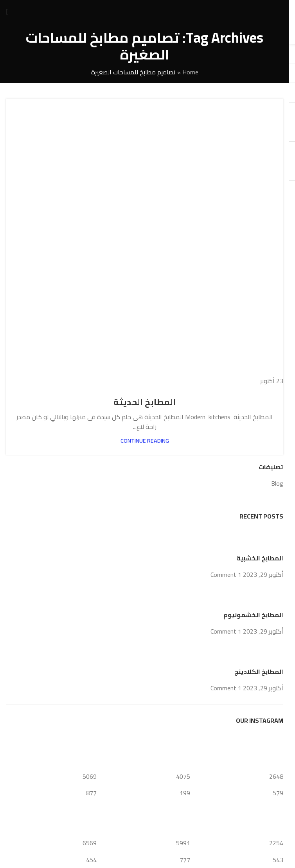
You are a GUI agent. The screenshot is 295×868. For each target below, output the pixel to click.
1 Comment (226, 574)
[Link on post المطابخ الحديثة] (145, 242)
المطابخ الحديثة (145, 402)
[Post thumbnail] (269, 540)
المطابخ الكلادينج (259, 672)
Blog (277, 483)
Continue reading (145, 440)
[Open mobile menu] (7, 12)
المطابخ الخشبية (260, 558)
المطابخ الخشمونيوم (253, 615)
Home (190, 72)
